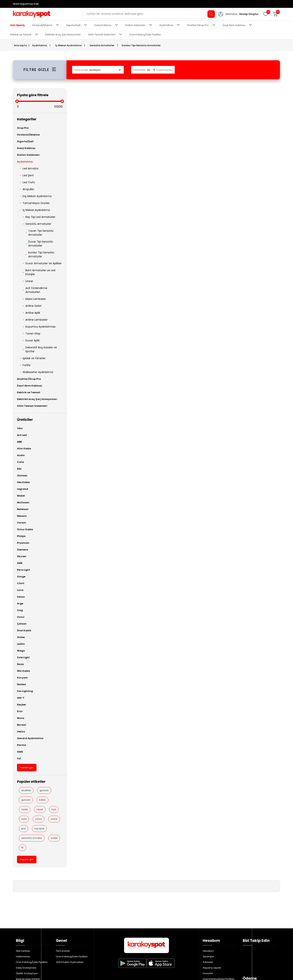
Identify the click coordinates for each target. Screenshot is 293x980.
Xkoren (22, 556)
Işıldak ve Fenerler (34, 358)
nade (25, 809)
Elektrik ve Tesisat (21, 35)
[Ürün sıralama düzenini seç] (105, 70)
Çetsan (22, 624)
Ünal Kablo (24, 630)
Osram (21, 523)
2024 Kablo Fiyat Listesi (70, 920)
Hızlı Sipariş (17, 25)
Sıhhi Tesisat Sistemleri (102, 35)
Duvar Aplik (33, 340)
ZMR (20, 563)
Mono (21, 718)
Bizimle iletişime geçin (29, 943)
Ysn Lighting (25, 691)
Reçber (22, 705)
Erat (20, 711)
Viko (20, 428)
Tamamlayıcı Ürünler (36, 203)
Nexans (22, 516)
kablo (43, 800)
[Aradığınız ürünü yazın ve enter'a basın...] (149, 14)
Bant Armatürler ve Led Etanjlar (40, 272)
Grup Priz (23, 128)
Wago (21, 651)
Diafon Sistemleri (135, 25)
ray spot (39, 828)
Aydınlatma (166, 25)
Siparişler (208, 915)
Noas (20, 664)
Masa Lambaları (36, 299)
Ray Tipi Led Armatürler (40, 217)
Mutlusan (23, 502)
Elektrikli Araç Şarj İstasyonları (63, 35)
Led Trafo (29, 182)
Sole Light (23, 657)
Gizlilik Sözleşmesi (27, 932)
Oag (20, 610)
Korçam (22, 678)
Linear (29, 281)
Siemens (23, 550)
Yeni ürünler (63, 909)
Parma (21, 745)
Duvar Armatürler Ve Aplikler (44, 263)
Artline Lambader (37, 320)
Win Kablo (24, 671)
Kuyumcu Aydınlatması (40, 327)
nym (24, 819)
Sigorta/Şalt (73, 25)
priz (24, 828)
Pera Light (24, 570)
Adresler (208, 920)
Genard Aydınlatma (30, 738)
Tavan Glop (33, 334)
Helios (21, 732)
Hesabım (208, 909)
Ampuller (28, 189)
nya (54, 809)
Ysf (19, 758)
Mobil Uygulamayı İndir (26, 4)
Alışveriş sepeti (212, 926)
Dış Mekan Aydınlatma (37, 196)
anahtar (26, 790)
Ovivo (21, 617)
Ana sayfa (20, 45)
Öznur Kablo (25, 529)
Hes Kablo (23, 482)
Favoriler (208, 932)
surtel (54, 838)
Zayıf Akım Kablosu (234, 25)
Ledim (21, 644)
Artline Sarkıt (33, 306)
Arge (20, 604)
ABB (19, 442)
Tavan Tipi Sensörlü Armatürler (41, 233)
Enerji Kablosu (103, 25)
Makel (21, 496)
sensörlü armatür (32, 838)
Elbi (19, 469)
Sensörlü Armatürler (38, 224)
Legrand (23, 489)
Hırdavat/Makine (42, 25)
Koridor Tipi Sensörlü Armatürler (41, 254)
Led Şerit (28, 175)
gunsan (44, 790)
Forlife (27, 365)
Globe (21, 637)
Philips (21, 536)
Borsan (22, 725)
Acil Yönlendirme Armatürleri (36, 290)
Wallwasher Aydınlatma (38, 372)
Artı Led (22, 435)
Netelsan (23, 509)
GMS (20, 752)
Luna (20, 590)
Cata (20, 462)
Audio (21, 455)
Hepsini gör (27, 767)
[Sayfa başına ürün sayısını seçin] (151, 70)
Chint (21, 583)
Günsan (22, 475)
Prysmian (23, 543)
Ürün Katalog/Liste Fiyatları (145, 35)
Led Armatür (31, 168)
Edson (21, 597)
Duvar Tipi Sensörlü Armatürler (41, 244)
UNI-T (21, 698)
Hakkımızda (23, 915)
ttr (23, 848)
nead (40, 809)
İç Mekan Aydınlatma (36, 210)
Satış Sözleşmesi (26, 926)
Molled (21, 684)
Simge (21, 577)
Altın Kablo (24, 449)
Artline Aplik (33, 313)
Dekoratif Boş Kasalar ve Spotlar (41, 349)
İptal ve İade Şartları (28, 937)
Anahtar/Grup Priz (198, 25)
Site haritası (23, 909)
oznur (39, 819)
